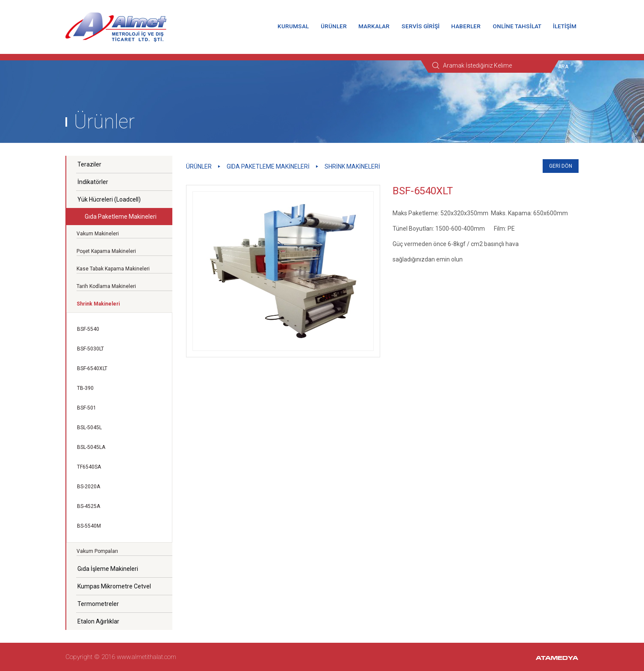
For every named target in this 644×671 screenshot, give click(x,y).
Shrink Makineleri (352, 166)
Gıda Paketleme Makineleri (121, 217)
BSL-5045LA (91, 447)
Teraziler (89, 164)
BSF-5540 (88, 329)
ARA (563, 67)
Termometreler (98, 604)
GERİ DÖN (561, 166)
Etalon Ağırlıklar (98, 621)
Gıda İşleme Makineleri (108, 569)
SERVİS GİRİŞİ (421, 26)
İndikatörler (93, 182)
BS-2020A (89, 487)
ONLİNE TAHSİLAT (517, 26)
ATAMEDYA (557, 659)
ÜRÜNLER (334, 26)
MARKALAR (374, 26)
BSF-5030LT (90, 349)
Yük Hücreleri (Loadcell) (109, 199)
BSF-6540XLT (92, 368)
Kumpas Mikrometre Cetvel (114, 586)
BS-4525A (89, 506)
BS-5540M (89, 526)
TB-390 (85, 388)
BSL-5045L (89, 428)
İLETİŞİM (565, 26)
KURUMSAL (293, 26)
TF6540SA (89, 467)
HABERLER (466, 26)
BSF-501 (87, 408)
